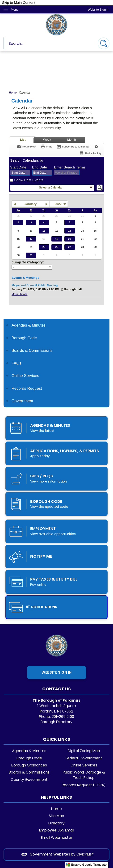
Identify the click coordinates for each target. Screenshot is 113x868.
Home (13, 93)
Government (22, 401)
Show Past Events (29, 180)
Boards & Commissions (29, 772)
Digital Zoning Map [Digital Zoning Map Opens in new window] (84, 751)
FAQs (17, 363)
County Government (29, 780)
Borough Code (24, 338)
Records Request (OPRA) (84, 785)
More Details (19, 294)
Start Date (18, 167)
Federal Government (84, 758)
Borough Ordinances (29, 765)
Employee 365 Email (57, 830)
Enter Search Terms (70, 167)
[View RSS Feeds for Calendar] (97, 146)
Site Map (56, 816)
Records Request (27, 388)
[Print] (46, 146)
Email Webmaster (57, 837)
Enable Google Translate (86, 865)
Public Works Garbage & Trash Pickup (84, 775)
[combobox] (20, 173)
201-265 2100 (63, 717)
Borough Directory (56, 722)
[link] (98, 10)
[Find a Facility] (90, 153)
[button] (104, 43)
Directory (56, 823)
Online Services (25, 376)
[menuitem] (56, 325)
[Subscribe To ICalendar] (73, 146)
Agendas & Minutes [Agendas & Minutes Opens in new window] (29, 325)
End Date (40, 167)
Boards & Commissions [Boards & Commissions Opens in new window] (32, 350)
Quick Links (56, 739)
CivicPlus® (85, 854)
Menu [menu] (15, 10)
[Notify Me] (26, 146)
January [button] (31, 204)
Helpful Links (56, 797)
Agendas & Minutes (29, 751)
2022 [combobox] (58, 204)
